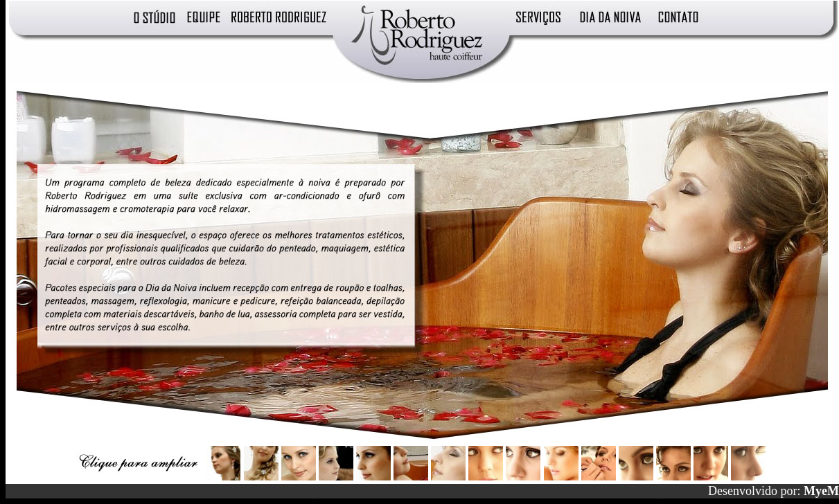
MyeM (821, 491)
